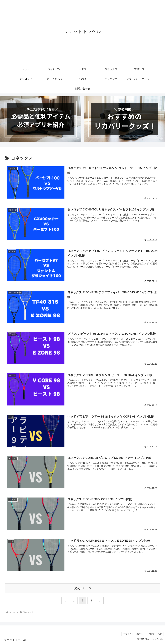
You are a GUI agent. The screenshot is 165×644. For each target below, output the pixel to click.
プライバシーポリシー (134, 634)
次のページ (83, 588)
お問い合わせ (155, 634)
